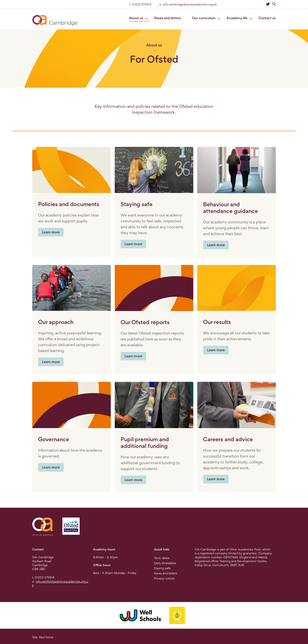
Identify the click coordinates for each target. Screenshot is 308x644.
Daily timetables (165, 563)
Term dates (162, 558)
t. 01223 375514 (140, 4)
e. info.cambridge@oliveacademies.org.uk (188, 4)
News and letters (168, 18)
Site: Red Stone (43, 637)
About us (136, 18)
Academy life (237, 18)
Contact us (267, 18)
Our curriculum (204, 18)
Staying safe (162, 568)
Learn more (51, 232)
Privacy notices (164, 578)
